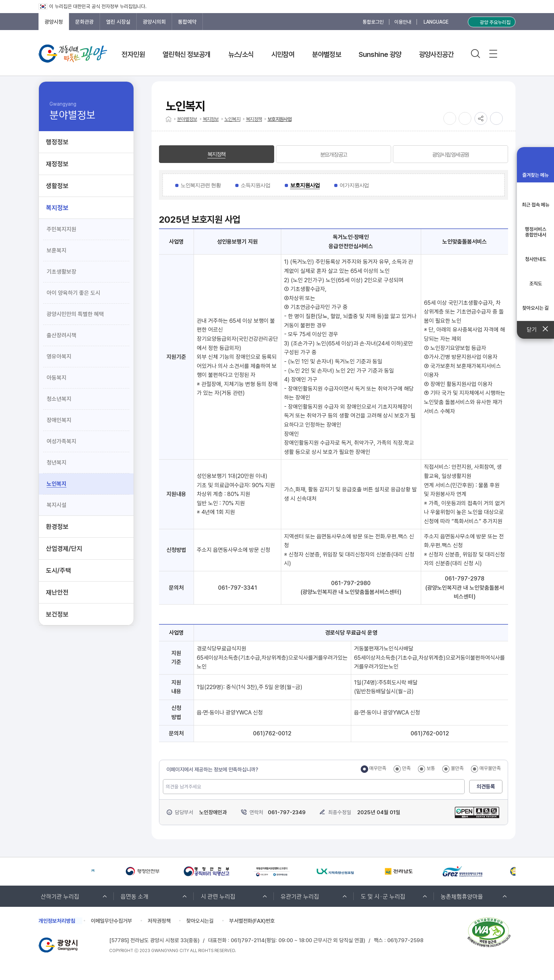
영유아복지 (59, 357)
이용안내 (403, 22)
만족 (406, 768)
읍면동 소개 (134, 896)
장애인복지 (59, 420)
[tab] (217, 154)
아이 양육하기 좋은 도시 (73, 293)
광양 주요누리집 (495, 22)
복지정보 (211, 119)
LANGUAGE (436, 22)
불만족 (457, 768)
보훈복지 (57, 250)
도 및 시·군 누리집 (383, 896)
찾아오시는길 (200, 921)
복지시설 (57, 505)
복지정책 (254, 119)
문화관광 (84, 22)
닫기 (535, 330)
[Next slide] (59, 871)
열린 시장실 (118, 22)
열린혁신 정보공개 (187, 54)
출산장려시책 (61, 335)
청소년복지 (59, 399)
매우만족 (378, 768)
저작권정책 (159, 921)
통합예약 (187, 22)
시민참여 (283, 54)
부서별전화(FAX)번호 (252, 921)
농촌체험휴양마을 (462, 896)
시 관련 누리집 (218, 896)
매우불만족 (490, 768)
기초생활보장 (61, 272)
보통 (431, 768)
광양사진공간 (436, 54)
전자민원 (133, 54)
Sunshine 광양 (380, 54)
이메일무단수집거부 (111, 921)
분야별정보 (326, 54)
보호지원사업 (279, 119)
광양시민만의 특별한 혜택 (75, 314)
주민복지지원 (61, 229)
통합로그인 (373, 22)
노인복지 (57, 484)
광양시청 (54, 22)
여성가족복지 (61, 441)
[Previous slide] (42, 871)
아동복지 (57, 378)
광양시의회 (154, 22)
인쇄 (496, 118)
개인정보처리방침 (57, 921)
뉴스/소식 (241, 54)
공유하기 (481, 118)
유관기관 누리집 (300, 896)
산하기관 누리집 (60, 896)
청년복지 (57, 463)
